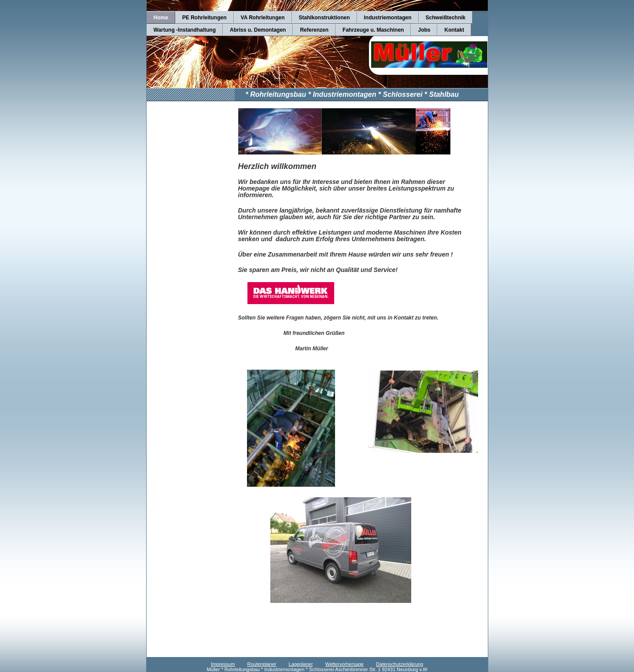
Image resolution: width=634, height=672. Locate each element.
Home (161, 18)
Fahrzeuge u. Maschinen (373, 30)
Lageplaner (301, 664)
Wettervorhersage (345, 664)
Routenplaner (262, 664)
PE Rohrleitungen (205, 18)
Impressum (223, 664)
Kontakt (454, 30)
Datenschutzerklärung (400, 664)
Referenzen (314, 30)
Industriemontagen (388, 18)
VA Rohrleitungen (263, 18)
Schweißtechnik (446, 18)
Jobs (424, 30)
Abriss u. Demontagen (258, 30)
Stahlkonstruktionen (324, 18)
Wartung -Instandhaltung (185, 30)
